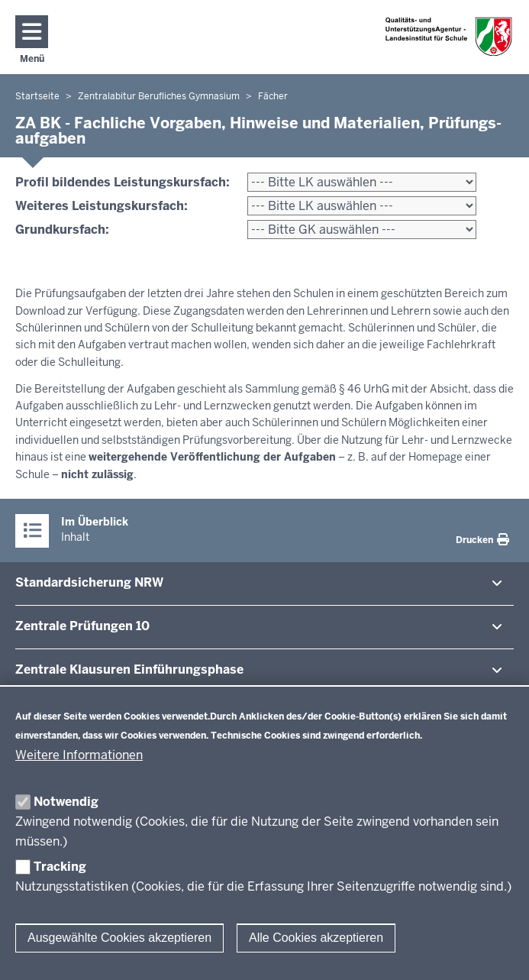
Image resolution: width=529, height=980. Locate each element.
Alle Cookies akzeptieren (316, 938)
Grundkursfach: (62, 230)
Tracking (60, 867)
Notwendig (66, 802)
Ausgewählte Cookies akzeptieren (119, 938)
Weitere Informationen (79, 755)
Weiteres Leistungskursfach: (102, 206)
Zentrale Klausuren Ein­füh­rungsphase (129, 670)
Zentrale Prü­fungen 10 (82, 626)
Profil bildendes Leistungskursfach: (123, 182)
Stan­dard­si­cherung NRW (89, 582)
